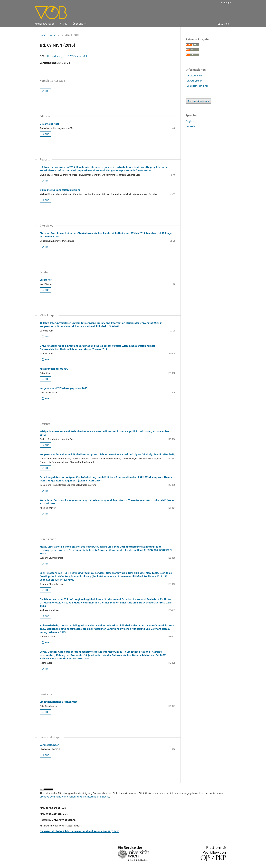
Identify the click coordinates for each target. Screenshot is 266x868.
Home (43, 35)
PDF (47, 91)
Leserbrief (46, 280)
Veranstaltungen (49, 745)
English (190, 121)
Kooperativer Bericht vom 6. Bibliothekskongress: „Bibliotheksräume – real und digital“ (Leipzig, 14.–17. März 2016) (107, 454)
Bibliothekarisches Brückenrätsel (59, 702)
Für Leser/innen (194, 76)
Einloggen (226, 3)
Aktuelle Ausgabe (45, 24)
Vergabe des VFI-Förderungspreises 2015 (64, 388)
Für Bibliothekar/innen (197, 86)
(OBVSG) (80, 831)
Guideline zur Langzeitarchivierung (60, 190)
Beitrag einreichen (198, 101)
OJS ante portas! (49, 124)
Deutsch (190, 126)
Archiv (63, 24)
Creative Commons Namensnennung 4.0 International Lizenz (74, 797)
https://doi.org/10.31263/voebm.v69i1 (67, 56)
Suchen (223, 24)
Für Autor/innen (194, 81)
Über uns (78, 24)
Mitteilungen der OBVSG (54, 369)
